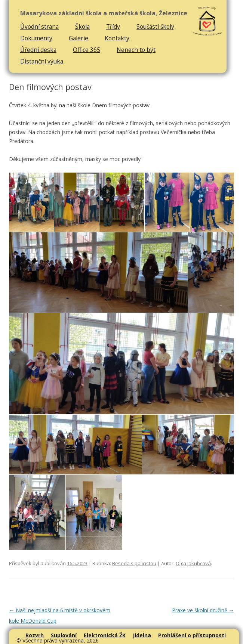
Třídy (113, 27)
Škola (82, 27)
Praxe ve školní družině (203, 610)
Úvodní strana (39, 27)
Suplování (64, 635)
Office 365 (87, 50)
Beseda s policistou (134, 563)
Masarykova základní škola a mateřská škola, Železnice (104, 13)
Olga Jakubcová (193, 563)
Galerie (79, 38)
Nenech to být (136, 50)
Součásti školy (155, 27)
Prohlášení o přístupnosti (192, 635)
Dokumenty (36, 38)
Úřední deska (38, 50)
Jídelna (142, 635)
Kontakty (117, 38)
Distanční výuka (42, 61)
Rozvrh (35, 635)
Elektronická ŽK (105, 635)
